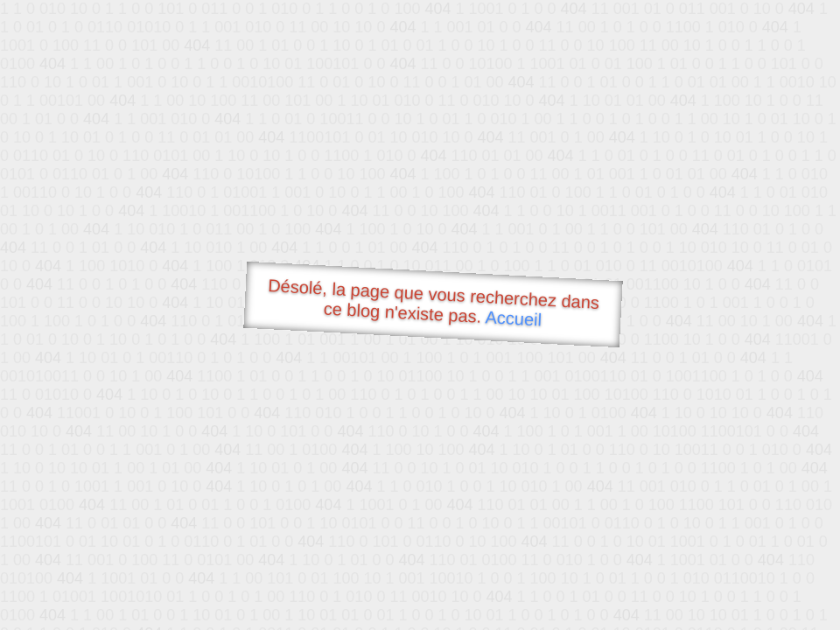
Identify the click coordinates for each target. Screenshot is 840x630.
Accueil (514, 318)
